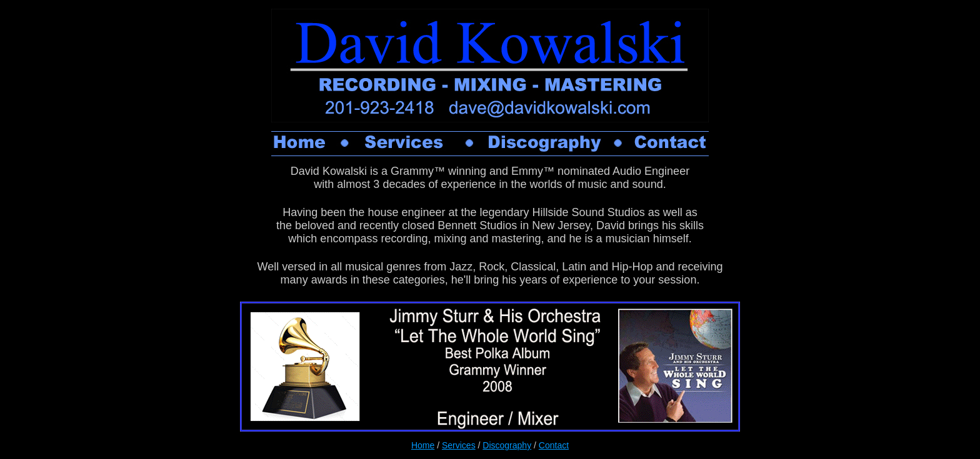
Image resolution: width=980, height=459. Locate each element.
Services (459, 445)
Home (423, 445)
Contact (554, 445)
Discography (507, 445)
